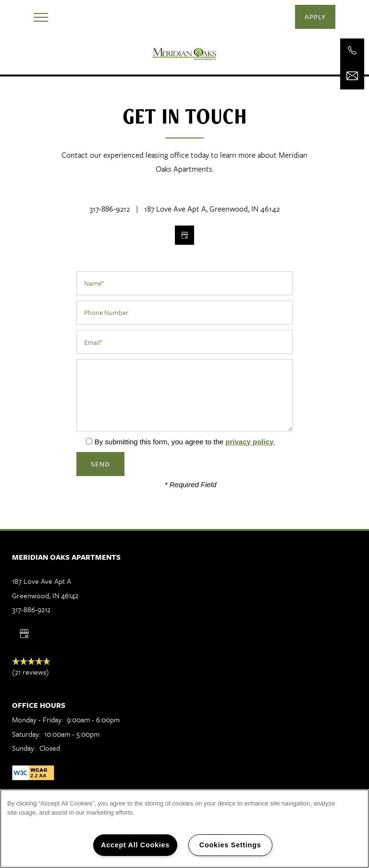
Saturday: (26, 734)
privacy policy (249, 442)
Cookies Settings (230, 845)
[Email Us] (352, 76)
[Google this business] (184, 235)
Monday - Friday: (37, 719)
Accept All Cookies (135, 845)
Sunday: (24, 748)
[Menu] (41, 17)
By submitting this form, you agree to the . (185, 442)
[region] (184, 829)
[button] (315, 17)
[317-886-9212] (352, 50)
